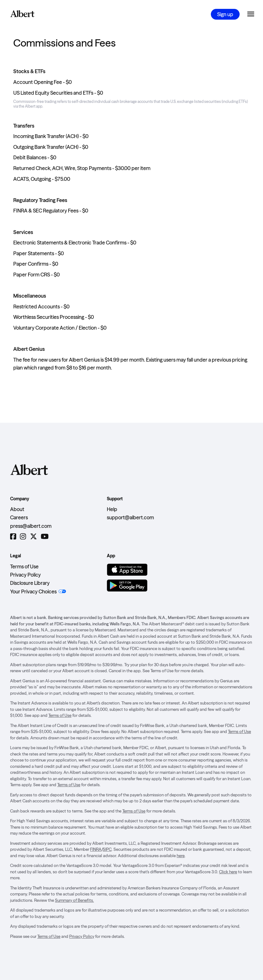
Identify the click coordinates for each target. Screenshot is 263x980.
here (181, 856)
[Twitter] (34, 537)
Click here (228, 872)
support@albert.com (130, 517)
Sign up (225, 14)
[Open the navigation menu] (251, 14)
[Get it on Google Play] (127, 585)
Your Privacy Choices (33, 591)
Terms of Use (24, 566)
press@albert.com (31, 526)
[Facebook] (13, 537)
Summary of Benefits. (74, 900)
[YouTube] (45, 537)
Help (112, 509)
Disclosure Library (30, 583)
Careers (19, 517)
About (17, 509)
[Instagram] (23, 537)
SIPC (107, 849)
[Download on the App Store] (127, 570)
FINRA (96, 849)
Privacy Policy (25, 575)
